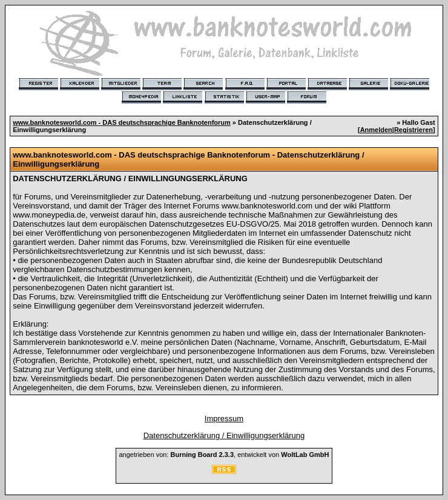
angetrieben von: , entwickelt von (224, 455)
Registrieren (413, 130)
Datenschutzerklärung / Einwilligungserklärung (224, 435)
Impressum (224, 418)
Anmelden (376, 130)
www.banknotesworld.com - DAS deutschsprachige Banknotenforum (122, 122)
